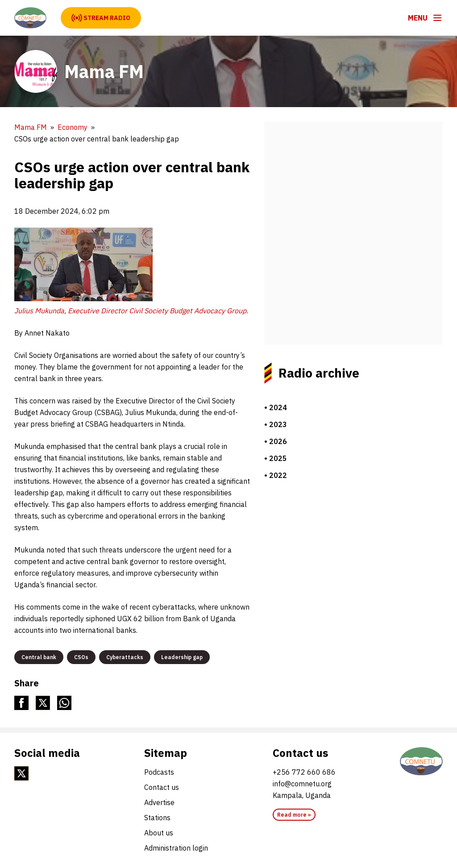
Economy (73, 127)
